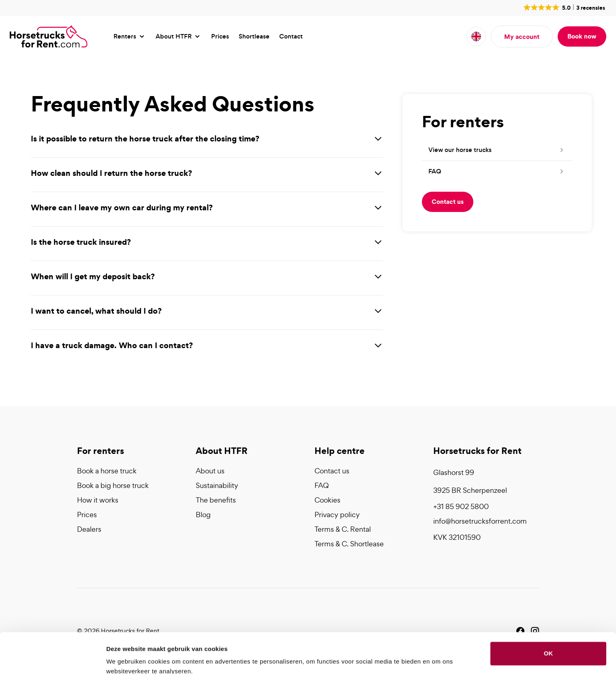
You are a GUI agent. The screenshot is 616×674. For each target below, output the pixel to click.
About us (210, 471)
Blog (203, 515)
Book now (582, 36)
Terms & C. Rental (343, 529)
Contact (291, 36)
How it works (98, 500)
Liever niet (548, 644)
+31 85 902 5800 (461, 506)
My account (522, 36)
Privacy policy (337, 515)
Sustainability (217, 485)
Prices (220, 36)
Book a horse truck (107, 471)
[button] (564, 7)
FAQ (322, 485)
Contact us (448, 201)
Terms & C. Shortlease (349, 544)
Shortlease (254, 36)
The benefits (216, 500)
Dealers (89, 529)
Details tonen (125, 658)
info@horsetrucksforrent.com (480, 521)
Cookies (327, 500)
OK (549, 618)
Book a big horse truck (113, 485)
